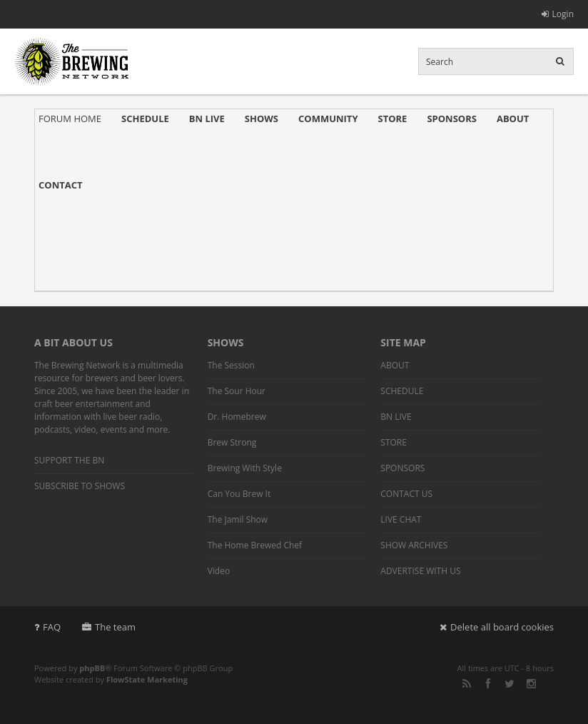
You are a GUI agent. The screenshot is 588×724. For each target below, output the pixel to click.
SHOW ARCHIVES (414, 545)
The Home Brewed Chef (255, 545)
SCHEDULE (145, 119)
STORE (393, 119)
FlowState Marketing (147, 679)
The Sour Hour (237, 391)
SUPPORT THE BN (69, 460)
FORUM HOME (70, 119)
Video (219, 571)
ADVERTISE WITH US (420, 571)
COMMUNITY (328, 119)
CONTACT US (406, 494)
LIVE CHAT (401, 519)
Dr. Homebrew (237, 417)
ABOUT (513, 119)
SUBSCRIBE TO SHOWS (80, 486)
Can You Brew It (239, 494)
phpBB (92, 668)
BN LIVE (207, 119)
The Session (231, 365)
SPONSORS (452, 119)
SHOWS (262, 119)
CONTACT (61, 185)
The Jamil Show (238, 519)
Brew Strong (232, 442)
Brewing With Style (245, 468)
